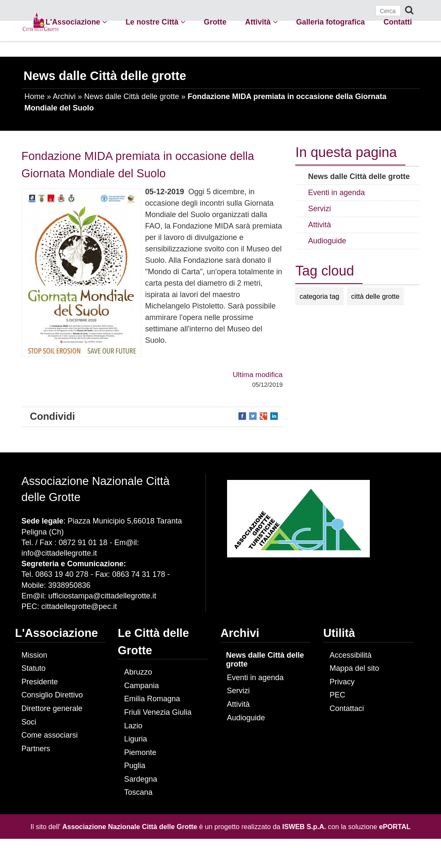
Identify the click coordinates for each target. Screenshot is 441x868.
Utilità (339, 633)
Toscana (138, 792)
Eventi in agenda (255, 678)
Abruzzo (138, 672)
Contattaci (347, 708)
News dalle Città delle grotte (132, 96)
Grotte (215, 22)
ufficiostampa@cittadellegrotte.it (102, 596)
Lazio (133, 726)
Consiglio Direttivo (52, 695)
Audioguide (246, 718)
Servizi (239, 691)
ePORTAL (395, 827)
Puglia (135, 766)
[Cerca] (388, 11)
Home (35, 96)
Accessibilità (351, 655)
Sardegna (141, 779)
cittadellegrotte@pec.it (79, 606)
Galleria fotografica (330, 22)
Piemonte (140, 752)
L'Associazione (76, 22)
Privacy (342, 682)
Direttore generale (52, 708)
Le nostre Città (155, 22)
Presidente (40, 682)
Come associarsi (50, 735)
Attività (261, 22)
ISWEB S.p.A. (304, 827)
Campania (141, 686)
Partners (36, 749)
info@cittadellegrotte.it (59, 553)
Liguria (136, 739)
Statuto (34, 668)
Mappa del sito (354, 668)
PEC (337, 695)
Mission (35, 655)
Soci (29, 722)
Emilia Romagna (152, 699)
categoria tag (319, 296)
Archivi (64, 96)
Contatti (398, 22)
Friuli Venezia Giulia (158, 712)
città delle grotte (375, 296)
